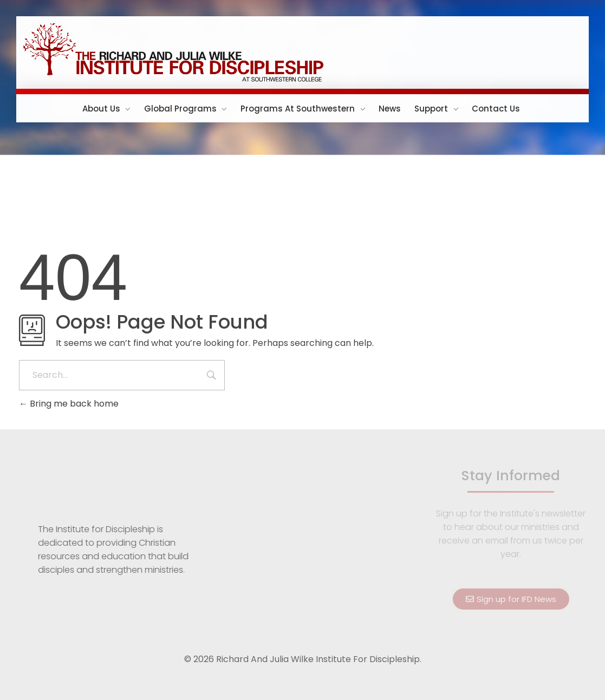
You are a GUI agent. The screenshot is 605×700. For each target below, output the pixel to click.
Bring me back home (69, 404)
